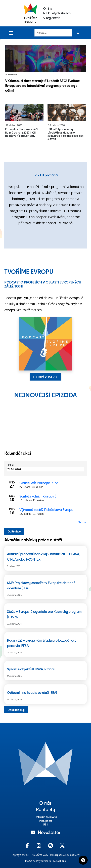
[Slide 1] (24, 149)
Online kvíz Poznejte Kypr (39, 483)
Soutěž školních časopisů (38, 496)
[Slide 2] (30, 149)
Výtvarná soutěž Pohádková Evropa (46, 509)
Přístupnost (46, 821)
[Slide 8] (67, 149)
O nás (45, 803)
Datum (11, 465)
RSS (46, 824)
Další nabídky (16, 710)
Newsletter (45, 832)
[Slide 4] (42, 149)
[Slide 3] (36, 149)
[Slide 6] (55, 149)
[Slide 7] (61, 149)
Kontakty (45, 809)
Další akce (14, 531)
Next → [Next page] (82, 522)
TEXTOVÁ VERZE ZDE (45, 377)
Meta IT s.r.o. (60, 861)
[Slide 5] (49, 149)
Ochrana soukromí (45, 817)
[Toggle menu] (11, 33)
